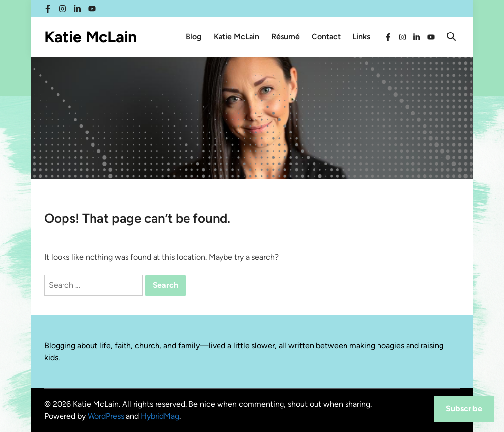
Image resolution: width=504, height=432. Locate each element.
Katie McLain (91, 37)
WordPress (106, 416)
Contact (326, 37)
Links (361, 37)
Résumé (285, 37)
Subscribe (464, 409)
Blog (194, 37)
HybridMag (160, 416)
